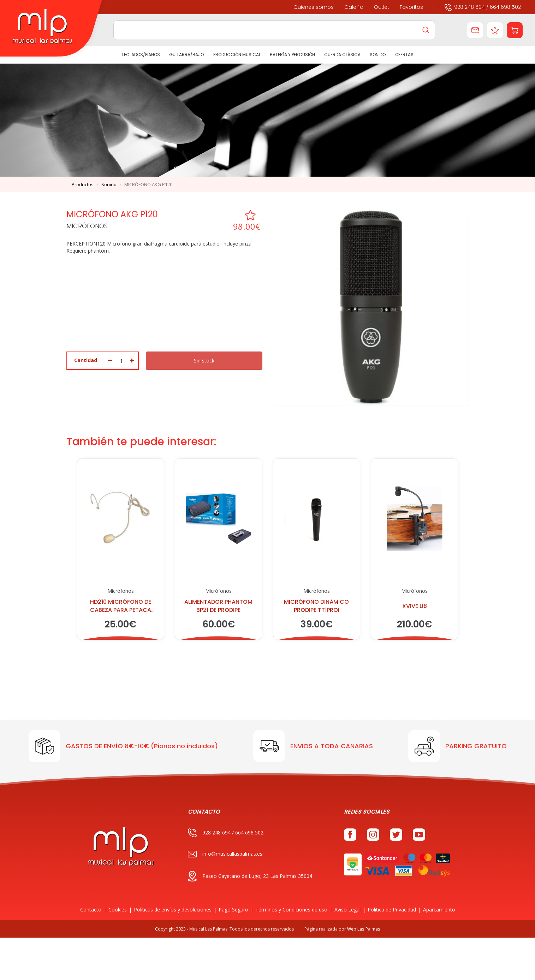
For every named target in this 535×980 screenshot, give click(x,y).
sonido (109, 184)
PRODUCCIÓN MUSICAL (237, 55)
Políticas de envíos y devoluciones (173, 910)
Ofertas (404, 55)
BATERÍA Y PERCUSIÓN (292, 55)
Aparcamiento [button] (439, 910)
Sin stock (204, 361)
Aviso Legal (347, 910)
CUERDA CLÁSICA (342, 55)
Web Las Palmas (364, 929)
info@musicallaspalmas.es (225, 854)
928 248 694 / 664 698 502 (483, 7)
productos (83, 184)
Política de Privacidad (392, 910)
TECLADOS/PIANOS (141, 55)
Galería (354, 7)
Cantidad (86, 360)
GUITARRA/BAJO (186, 55)
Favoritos (411, 7)
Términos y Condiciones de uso (291, 910)
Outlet (382, 7)
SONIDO (378, 55)
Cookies (118, 910)
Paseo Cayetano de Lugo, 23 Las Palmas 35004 (250, 876)
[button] (515, 30)
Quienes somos (314, 7)
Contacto (91, 910)
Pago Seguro (233, 910)
